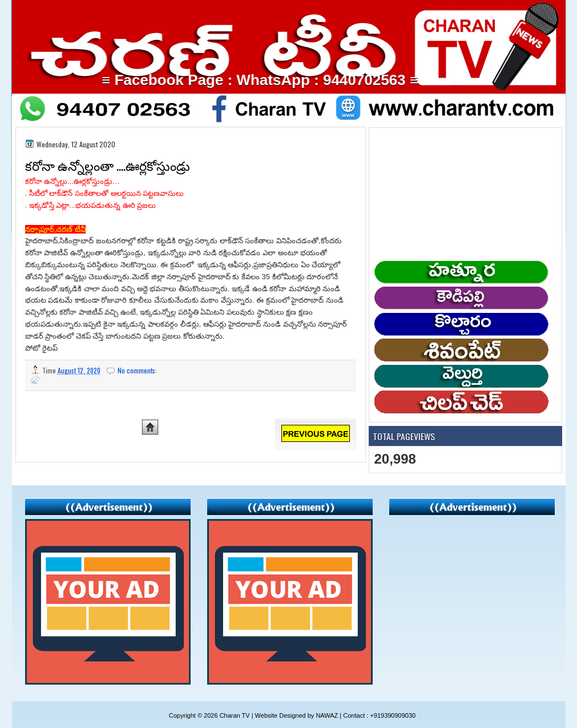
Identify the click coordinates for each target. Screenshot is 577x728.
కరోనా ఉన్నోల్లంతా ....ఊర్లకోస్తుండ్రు (108, 165)
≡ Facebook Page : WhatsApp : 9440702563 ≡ (274, 80)
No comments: (138, 370)
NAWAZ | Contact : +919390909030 (366, 715)
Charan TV (235, 715)
